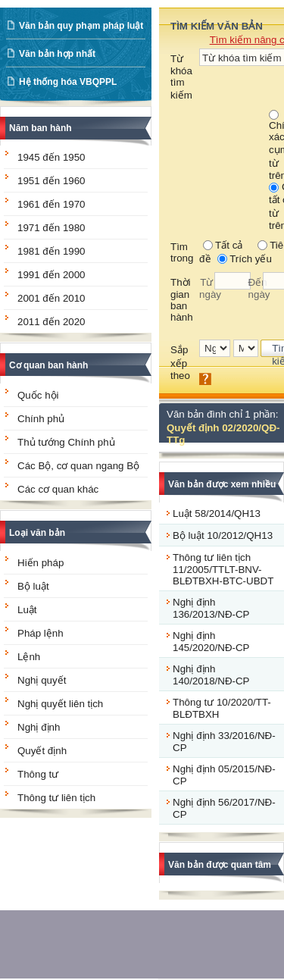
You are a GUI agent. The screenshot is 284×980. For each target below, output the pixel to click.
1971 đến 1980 (51, 228)
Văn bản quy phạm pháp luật (81, 26)
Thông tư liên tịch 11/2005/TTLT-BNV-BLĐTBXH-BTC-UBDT (223, 569)
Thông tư (38, 774)
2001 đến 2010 (51, 298)
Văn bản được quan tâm (220, 865)
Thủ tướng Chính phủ (66, 442)
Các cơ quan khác (58, 489)
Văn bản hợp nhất (57, 54)
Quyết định (42, 751)
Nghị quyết (42, 680)
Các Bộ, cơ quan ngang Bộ (78, 466)
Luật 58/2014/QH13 (217, 513)
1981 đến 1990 (51, 251)
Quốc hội (38, 395)
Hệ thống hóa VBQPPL (68, 82)
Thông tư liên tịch (56, 798)
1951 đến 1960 (51, 181)
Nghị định (39, 727)
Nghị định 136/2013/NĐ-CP (211, 608)
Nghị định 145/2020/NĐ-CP (211, 642)
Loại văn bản (37, 533)
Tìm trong (182, 252)
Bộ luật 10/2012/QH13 (223, 535)
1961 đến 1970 (51, 204)
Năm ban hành (41, 128)
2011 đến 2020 (51, 322)
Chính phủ (41, 419)
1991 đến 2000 (51, 275)
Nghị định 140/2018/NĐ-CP (211, 675)
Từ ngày (207, 288)
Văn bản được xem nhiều (222, 484)
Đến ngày (256, 288)
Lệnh (29, 657)
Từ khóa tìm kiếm (181, 77)
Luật (27, 610)
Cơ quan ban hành (48, 365)
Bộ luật (33, 586)
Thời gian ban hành (182, 300)
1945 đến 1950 (51, 157)
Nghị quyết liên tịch (60, 704)
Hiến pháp (41, 563)
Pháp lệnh (41, 633)
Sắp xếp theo (180, 363)
